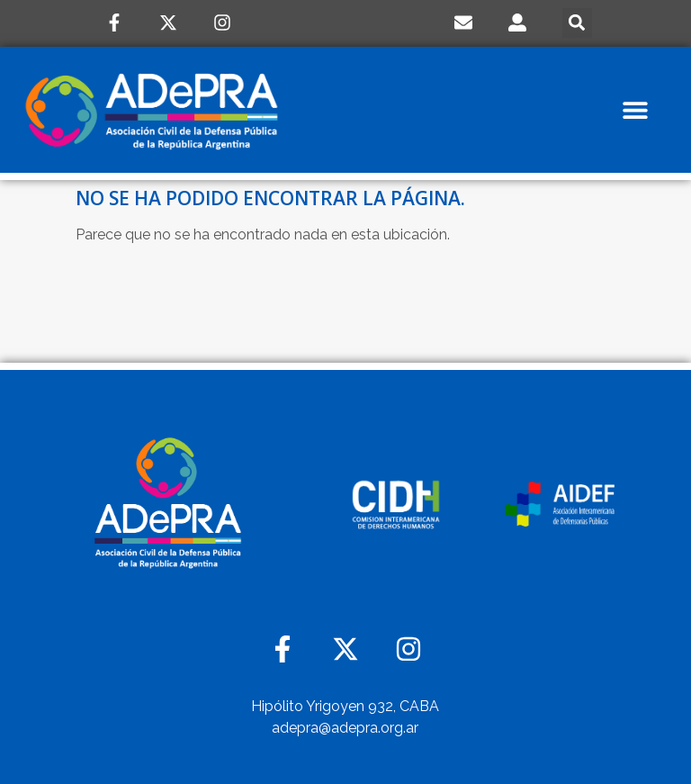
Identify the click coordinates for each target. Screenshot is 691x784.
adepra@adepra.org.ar (345, 728)
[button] (577, 23)
